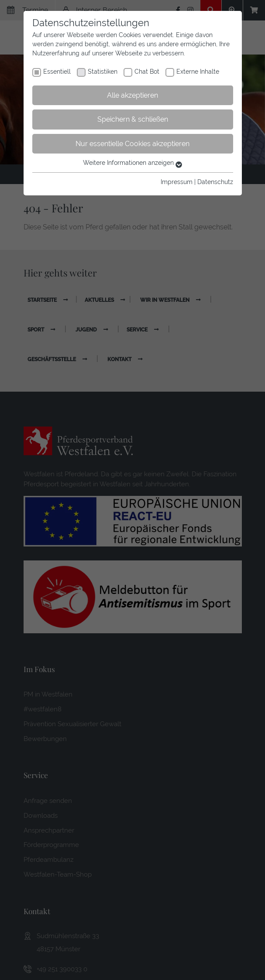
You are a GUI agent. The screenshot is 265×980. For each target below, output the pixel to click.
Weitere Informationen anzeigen (132, 163)
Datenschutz (215, 182)
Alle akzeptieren (132, 95)
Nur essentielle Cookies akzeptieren (132, 144)
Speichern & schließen (133, 119)
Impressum (177, 182)
